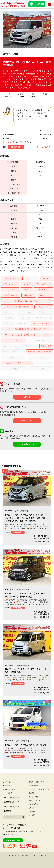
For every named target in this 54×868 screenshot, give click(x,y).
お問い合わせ (34, 800)
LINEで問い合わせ (27, 444)
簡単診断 (32, 793)
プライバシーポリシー (40, 855)
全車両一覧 (8, 782)
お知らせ (32, 808)
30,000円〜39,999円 (12, 802)
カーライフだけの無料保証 (39, 789)
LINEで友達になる (13, 840)
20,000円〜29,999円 (12, 798)
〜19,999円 (8, 793)
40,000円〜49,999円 (12, 807)
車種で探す (8, 786)
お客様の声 (33, 804)
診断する (27, 397)
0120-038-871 (27, 421)
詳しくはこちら (43, 147)
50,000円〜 (8, 811)
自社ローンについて (36, 782)
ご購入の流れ (34, 786)
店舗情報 (32, 811)
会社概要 (32, 815)
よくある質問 (34, 797)
